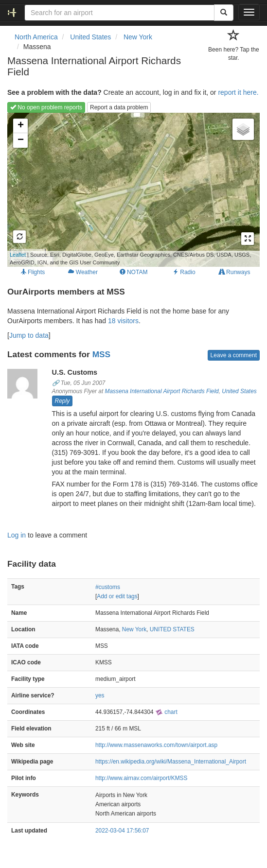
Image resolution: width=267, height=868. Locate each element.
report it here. (238, 92)
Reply (62, 401)
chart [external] (166, 712)
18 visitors (123, 321)
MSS (101, 354)
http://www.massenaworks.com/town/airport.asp (156, 745)
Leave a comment (234, 355)
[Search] (224, 13)
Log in (17, 535)
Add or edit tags (117, 596)
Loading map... (129, 190)
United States (239, 391)
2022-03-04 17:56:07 (122, 831)
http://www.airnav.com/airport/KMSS (141, 778)
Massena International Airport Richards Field (162, 391)
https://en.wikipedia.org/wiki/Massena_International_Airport (171, 762)
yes (100, 695)
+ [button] (21, 126)
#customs (108, 587)
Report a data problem (119, 107)
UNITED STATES (172, 629)
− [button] (21, 140)
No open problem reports (46, 107)
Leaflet (18, 255)
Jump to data (29, 335)
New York (134, 629)
